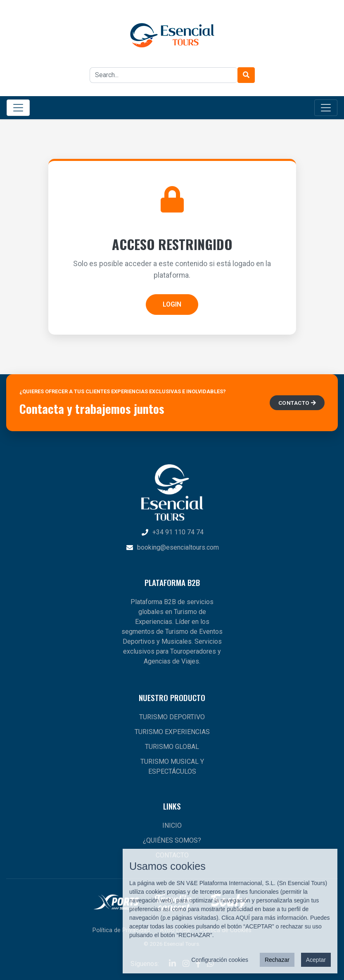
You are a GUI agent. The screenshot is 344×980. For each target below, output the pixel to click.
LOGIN (172, 304)
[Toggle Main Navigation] (18, 108)
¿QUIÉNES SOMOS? (172, 840)
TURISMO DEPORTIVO (172, 717)
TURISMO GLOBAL (172, 747)
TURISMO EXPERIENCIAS (172, 732)
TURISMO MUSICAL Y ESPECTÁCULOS (172, 766)
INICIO (172, 825)
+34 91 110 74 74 (172, 532)
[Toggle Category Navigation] (326, 108)
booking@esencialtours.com (172, 547)
